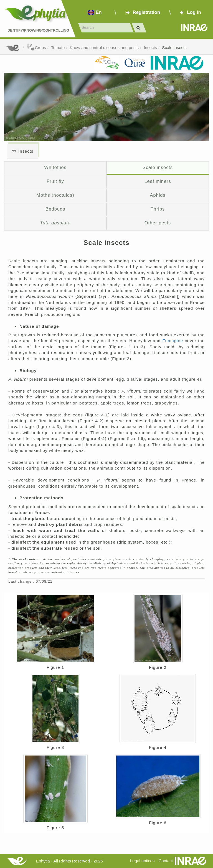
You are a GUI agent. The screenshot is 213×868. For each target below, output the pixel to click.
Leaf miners (158, 181)
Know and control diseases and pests (104, 48)
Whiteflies (55, 167)
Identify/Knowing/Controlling (38, 30)
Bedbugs (55, 209)
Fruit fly (55, 181)
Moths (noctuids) (55, 195)
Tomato (58, 48)
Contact (166, 861)
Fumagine (173, 341)
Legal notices (142, 861)
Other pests (158, 223)
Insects (150, 48)
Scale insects (174, 48)
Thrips (158, 209)
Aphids (158, 195)
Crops (36, 48)
